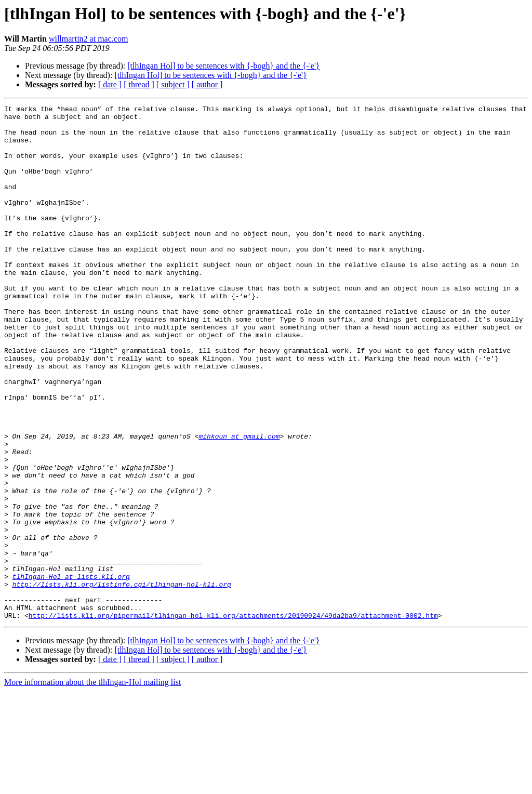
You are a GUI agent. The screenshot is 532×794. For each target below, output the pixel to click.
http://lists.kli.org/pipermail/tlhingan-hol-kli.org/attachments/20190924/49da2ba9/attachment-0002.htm (233, 718)
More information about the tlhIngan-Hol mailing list (92, 785)
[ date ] (110, 84)
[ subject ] (173, 84)
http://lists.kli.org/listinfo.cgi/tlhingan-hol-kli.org (122, 681)
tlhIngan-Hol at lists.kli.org (71, 671)
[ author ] (207, 84)
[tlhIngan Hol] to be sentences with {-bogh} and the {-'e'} (223, 66)
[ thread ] (139, 84)
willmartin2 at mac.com (88, 39)
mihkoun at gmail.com (239, 503)
